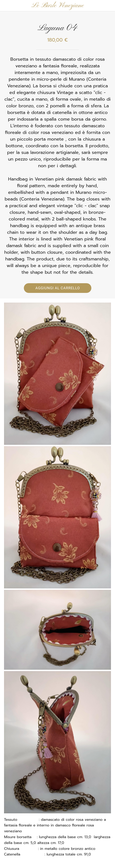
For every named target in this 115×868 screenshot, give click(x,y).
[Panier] (109, 6)
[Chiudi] (6, 6)
